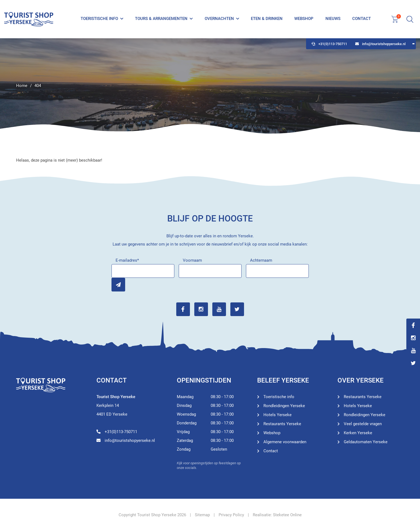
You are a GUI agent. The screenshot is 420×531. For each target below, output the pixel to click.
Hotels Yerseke (277, 415)
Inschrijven (118, 285)
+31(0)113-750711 (329, 44)
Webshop (304, 19)
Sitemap (202, 515)
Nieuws (333, 19)
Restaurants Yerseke (282, 424)
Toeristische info (99, 19)
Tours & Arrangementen (161, 19)
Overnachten (219, 19)
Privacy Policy (231, 515)
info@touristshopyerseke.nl (380, 44)
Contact (362, 19)
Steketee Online (287, 515)
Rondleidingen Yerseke (284, 406)
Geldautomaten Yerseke (366, 442)
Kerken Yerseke (358, 433)
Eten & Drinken (267, 19)
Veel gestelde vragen (363, 424)
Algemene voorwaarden (285, 442)
